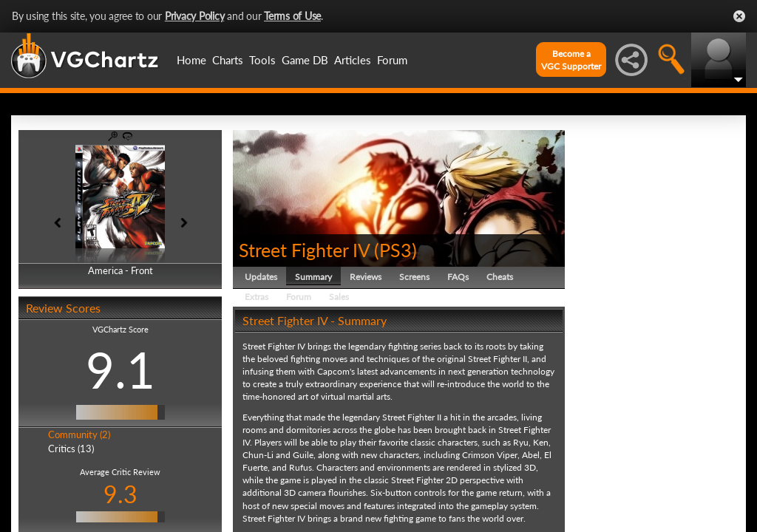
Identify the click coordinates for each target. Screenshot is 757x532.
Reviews (366, 277)
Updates (261, 277)
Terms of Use (292, 16)
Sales (339, 297)
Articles (353, 60)
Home (191, 60)
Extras (257, 297)
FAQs (458, 277)
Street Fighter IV (304, 250)
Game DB (305, 60)
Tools (262, 60)
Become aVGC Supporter (571, 60)
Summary (313, 277)
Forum (392, 60)
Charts (228, 60)
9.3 (120, 494)
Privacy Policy (195, 16)
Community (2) (79, 434)
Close (739, 16)
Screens (414, 277)
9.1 (120, 369)
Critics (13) (71, 449)
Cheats (500, 277)
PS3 (396, 250)
